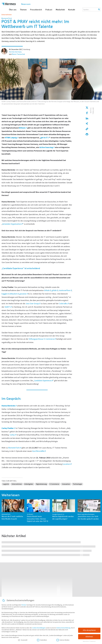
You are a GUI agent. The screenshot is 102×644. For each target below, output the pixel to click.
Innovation (66, 484)
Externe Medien (63, 641)
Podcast (49, 10)
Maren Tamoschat (18, 54)
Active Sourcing (46, 147)
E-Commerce (54, 484)
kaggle (4, 294)
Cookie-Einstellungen (39, 629)
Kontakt (72, 10)
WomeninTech (14, 448)
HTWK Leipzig (11, 138)
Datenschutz (86, 643)
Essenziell (23, 641)
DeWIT (7, 307)
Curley (12, 435)
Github (47, 290)
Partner (24, 606)
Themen (23, 10)
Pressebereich (36, 10)
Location (66, 464)
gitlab (54, 290)
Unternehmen (6, 15)
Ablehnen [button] (89, 638)
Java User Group (32, 303)
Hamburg (27, 49)
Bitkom (22, 128)
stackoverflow (64, 290)
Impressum (93, 643)
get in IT (44, 138)
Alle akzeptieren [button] (89, 631)
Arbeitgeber (29, 484)
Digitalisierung (41, 484)
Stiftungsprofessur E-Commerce (41, 339)
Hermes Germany (15, 52)
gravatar (23, 294)
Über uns (13, 10)
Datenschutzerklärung (63, 629)
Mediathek (60, 10)
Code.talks (63, 303)
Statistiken (42, 641)
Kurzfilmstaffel (38, 451)
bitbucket (13, 294)
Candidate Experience (43, 381)
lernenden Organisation (12, 224)
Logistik (6, 484)
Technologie (77, 484)
